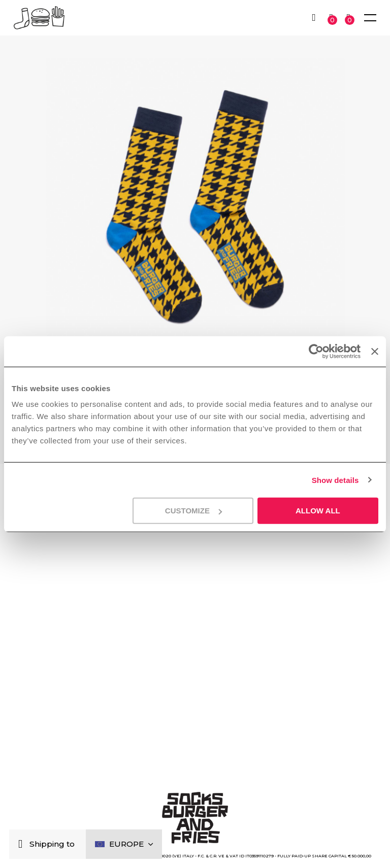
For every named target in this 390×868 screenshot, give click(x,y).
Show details (335, 480)
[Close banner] (375, 351)
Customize (193, 511)
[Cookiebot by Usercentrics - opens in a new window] (316, 351)
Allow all (318, 511)
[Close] (23, 844)
